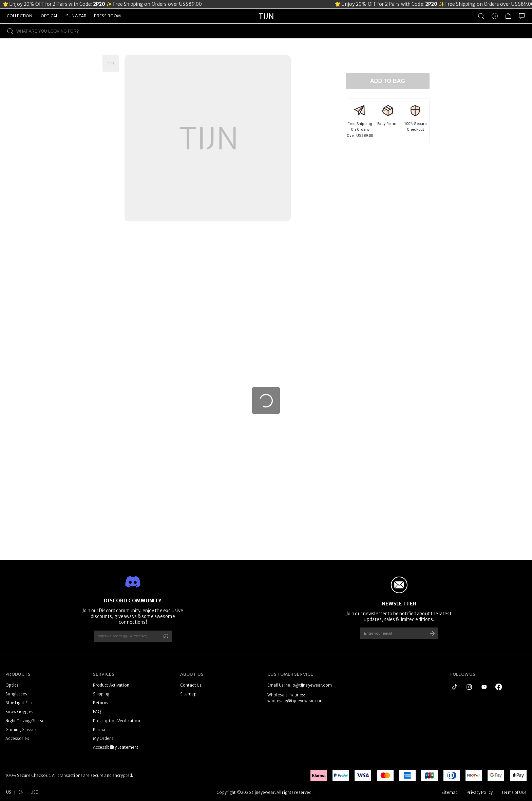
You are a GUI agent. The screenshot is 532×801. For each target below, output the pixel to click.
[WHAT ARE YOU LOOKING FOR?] (274, 31)
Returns (101, 703)
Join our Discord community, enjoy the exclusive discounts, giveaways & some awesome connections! (133, 616)
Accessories (17, 739)
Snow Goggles (19, 712)
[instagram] (469, 687)
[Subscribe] (432, 633)
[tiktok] (455, 687)
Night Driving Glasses (26, 721)
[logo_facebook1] (499, 687)
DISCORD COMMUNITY (133, 601)
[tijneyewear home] (266, 22)
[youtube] (484, 687)
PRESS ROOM (107, 16)
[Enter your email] (391, 633)
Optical (13, 685)
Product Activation (111, 685)
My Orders (103, 739)
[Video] (495, 16)
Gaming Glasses (21, 730)
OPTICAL (49, 16)
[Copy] (166, 636)
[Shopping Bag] (508, 16)
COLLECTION (20, 16)
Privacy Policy (480, 793)
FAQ (97, 712)
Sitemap (188, 694)
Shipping (101, 694)
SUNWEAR (76, 16)
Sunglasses (16, 694)
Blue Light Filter (20, 703)
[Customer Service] (522, 16)
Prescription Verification (117, 721)
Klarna (99, 730)
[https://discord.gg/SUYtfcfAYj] (125, 636)
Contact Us (191, 685)
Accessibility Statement (116, 747)
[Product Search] (481, 16)
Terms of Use (514, 793)
